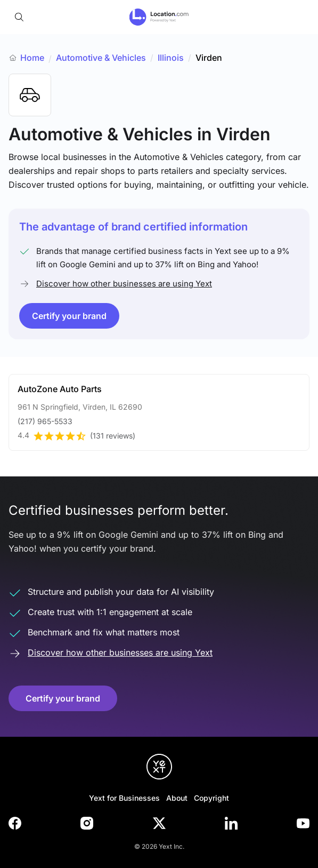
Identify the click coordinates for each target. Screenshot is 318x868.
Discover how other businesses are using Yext (124, 284)
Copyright (211, 798)
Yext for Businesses (124, 798)
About (177, 798)
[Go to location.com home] (159, 17)
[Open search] (19, 17)
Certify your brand (69, 316)
